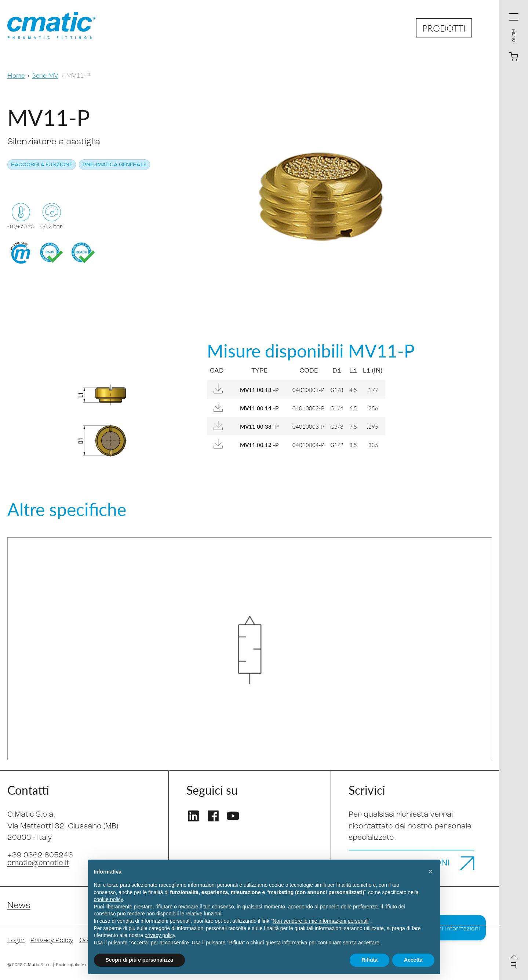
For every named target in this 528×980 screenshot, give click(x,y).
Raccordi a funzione (42, 165)
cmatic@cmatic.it (38, 863)
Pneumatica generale (114, 165)
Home (16, 75)
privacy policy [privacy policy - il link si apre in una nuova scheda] (160, 935)
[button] (431, 871)
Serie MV (45, 75)
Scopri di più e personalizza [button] (139, 960)
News (19, 906)
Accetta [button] (413, 960)
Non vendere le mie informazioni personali (321, 921)
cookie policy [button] (108, 899)
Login (16, 941)
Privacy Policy (52, 941)
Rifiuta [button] (369, 960)
